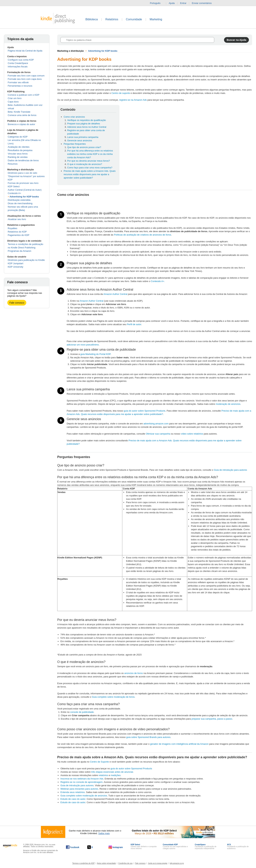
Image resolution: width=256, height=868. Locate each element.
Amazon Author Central (115, 294)
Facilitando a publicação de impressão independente (206, 847)
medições (116, 775)
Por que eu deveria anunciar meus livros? (89, 161)
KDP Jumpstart (16, 263)
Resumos (13, 164)
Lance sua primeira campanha (83, 137)
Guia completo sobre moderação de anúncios (84, 796)
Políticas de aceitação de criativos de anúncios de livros (143, 235)
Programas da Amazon (20, 251)
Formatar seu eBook (18, 82)
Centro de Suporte (99, 762)
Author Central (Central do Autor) (25, 190)
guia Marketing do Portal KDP (95, 354)
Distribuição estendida (19, 200)
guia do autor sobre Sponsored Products (145, 411)
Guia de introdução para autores (230, 470)
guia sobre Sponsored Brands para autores (148, 737)
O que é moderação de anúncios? (85, 164)
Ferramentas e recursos (20, 86)
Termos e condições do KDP (84, 863)
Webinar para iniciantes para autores (79, 789)
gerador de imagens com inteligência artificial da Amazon (179, 744)
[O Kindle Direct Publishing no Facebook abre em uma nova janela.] (73, 847)
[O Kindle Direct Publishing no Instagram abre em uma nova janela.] (116, 847)
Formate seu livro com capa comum (26, 76)
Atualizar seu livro (17, 219)
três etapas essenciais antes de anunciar (112, 772)
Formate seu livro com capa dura (25, 79)
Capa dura (13, 102)
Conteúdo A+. (158, 281)
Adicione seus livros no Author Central (87, 127)
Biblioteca (91, 19)
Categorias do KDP (18, 137)
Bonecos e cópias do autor (22, 124)
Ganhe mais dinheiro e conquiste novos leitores (144, 847)
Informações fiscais (18, 67)
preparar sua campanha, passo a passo (212, 719)
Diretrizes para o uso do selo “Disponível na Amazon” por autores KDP (26, 176)
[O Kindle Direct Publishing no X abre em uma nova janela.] (94, 847)
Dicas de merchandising (20, 203)
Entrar (183, 3)
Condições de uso (125, 863)
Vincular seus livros (18, 154)
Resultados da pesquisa (20, 150)
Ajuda (172, 3)
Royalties (13, 228)
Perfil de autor (134, 324)
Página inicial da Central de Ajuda (25, 51)
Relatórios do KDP (17, 232)
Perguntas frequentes (75, 144)
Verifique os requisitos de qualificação (87, 120)
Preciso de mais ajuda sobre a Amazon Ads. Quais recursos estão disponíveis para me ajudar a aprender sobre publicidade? (90, 174)
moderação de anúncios (228, 404)
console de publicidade (82, 712)
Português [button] (157, 3)
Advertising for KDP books (24, 197)
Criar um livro (15, 98)
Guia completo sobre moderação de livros (113, 697)
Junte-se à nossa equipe (158, 863)
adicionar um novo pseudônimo (83, 345)
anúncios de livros (134, 673)
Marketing (156, 19)
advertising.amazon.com (156, 424)
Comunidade (134, 19)
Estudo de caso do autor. (73, 799)
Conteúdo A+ (15, 193)
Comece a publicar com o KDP (24, 95)
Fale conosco (17, 303)
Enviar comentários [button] (203, 3)
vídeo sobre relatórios (192, 434)
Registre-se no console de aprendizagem (82, 782)
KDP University (16, 267)
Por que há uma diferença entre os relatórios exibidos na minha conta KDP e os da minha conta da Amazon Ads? (90, 154)
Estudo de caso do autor (73, 802)
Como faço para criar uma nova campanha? (90, 168)
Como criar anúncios (74, 117)
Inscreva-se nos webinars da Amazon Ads (82, 779)
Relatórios (112, 19)
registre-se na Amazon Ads (133, 100)
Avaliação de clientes (19, 147)
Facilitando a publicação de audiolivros (238, 847)
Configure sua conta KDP (21, 60)
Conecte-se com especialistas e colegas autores (175, 847)
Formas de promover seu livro (23, 183)
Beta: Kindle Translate (19, 112)
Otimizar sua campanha (158, 434)
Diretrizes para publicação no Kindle (26, 260)
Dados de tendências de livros (23, 160)
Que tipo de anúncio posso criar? (84, 147)
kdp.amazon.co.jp (177, 863)
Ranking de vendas (18, 157)
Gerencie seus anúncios (80, 140)
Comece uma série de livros (22, 115)
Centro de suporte (121, 93)
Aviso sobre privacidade (106, 863)
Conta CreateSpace (18, 63)
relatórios (103, 775)
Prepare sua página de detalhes (84, 124)
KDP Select (14, 186)
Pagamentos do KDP (19, 235)
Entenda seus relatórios (73, 792)
